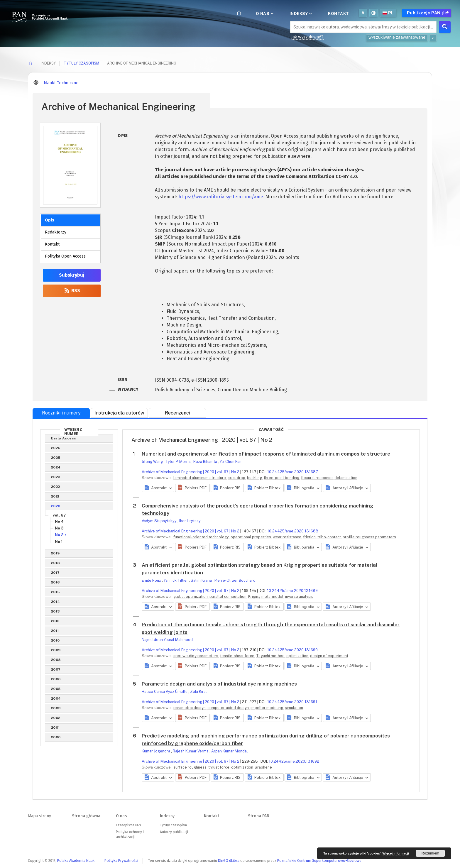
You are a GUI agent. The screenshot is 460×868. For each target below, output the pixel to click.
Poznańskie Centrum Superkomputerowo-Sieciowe (319, 861)
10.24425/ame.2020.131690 (292, 650)
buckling (255, 478)
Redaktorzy (56, 232)
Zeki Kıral (198, 692)
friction (310, 537)
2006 (56, 679)
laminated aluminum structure (200, 478)
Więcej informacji (396, 853)
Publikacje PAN (427, 13)
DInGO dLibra (229, 861)
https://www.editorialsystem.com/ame (221, 197)
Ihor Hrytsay (190, 521)
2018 (56, 563)
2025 (56, 458)
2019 (55, 553)
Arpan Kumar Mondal (230, 751)
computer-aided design (229, 708)
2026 (56, 448)
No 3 (59, 528)
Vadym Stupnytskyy (160, 521)
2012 (55, 621)
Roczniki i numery (61, 413)
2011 (55, 631)
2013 (55, 611)
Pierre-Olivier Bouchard (235, 580)
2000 (56, 737)
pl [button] (388, 13)
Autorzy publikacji (174, 832)
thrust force (219, 767)
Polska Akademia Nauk (76, 861)
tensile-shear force (238, 656)
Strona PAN (259, 816)
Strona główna (86, 816)
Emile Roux (152, 580)
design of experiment (329, 656)
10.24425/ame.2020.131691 (292, 702)
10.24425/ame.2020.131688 (293, 531)
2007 (56, 669)
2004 (56, 698)
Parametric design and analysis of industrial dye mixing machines (219, 684)
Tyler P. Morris (179, 462)
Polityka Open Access (65, 256)
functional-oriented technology (202, 537)
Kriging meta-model (266, 597)
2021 (55, 496)
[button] (192, 488)
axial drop (237, 478)
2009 (56, 650)
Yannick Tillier (176, 580)
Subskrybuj (72, 275)
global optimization (191, 597)
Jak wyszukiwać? (307, 37)
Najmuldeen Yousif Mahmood (167, 640)
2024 (56, 467)
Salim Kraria (202, 580)
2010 (55, 640)
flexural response (317, 478)
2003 (56, 708)
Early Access (64, 438)
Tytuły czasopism (81, 63)
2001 (55, 727)
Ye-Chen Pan (231, 462)
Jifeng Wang (153, 462)
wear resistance (287, 537)
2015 (55, 592)
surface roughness (190, 767)
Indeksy (300, 13)
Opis (50, 220)
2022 (56, 487)
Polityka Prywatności (121, 861)
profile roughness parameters (369, 537)
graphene (263, 767)
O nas (264, 13)
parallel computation (228, 597)
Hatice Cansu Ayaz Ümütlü (165, 692)
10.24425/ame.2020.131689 (292, 591)
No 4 (59, 521)
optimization (298, 656)
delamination (346, 478)
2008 (56, 660)
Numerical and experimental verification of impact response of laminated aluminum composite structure (266, 454)
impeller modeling (267, 708)
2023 (56, 477)
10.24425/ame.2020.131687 (293, 472)
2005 (56, 689)
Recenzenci (177, 413)
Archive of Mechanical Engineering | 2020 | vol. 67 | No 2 (191, 472)
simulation (294, 708)
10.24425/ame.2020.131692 (294, 761)
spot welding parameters (196, 656)
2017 (55, 573)
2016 (55, 582)
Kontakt (339, 13)
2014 (56, 602)
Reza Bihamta (206, 462)
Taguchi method (271, 656)
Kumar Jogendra (156, 751)
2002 (56, 718)
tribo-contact (330, 537)
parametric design (190, 708)
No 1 (59, 542)
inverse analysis (299, 597)
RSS (72, 291)
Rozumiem (431, 853)
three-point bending (282, 478)
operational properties (251, 537)
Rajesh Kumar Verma (191, 751)
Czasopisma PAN (128, 825)
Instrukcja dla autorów (119, 413)
